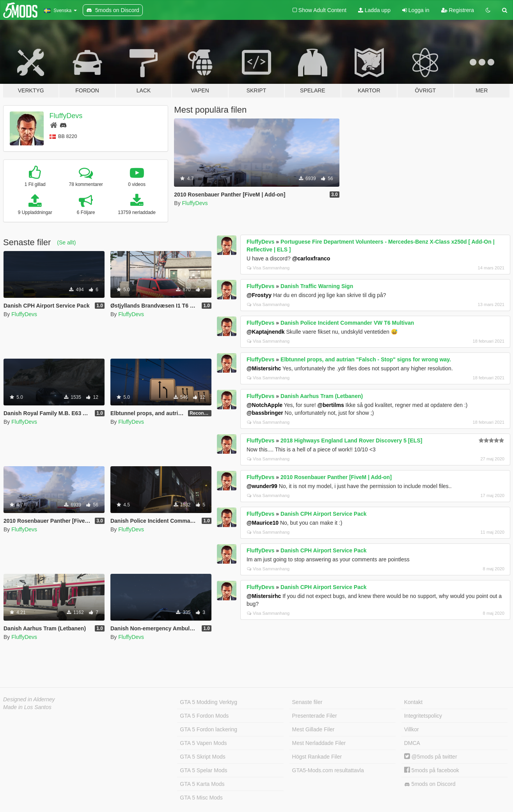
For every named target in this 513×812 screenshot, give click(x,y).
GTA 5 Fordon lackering (209, 729)
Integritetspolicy (423, 716)
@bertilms (331, 405)
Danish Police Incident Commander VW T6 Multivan (347, 323)
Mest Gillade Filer (313, 729)
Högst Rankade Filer (317, 757)
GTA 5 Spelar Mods (203, 770)
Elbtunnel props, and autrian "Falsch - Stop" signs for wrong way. (366, 359)
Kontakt (413, 702)
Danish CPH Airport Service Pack (323, 514)
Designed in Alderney (29, 699)
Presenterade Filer (315, 716)
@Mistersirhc (264, 368)
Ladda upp (374, 10)
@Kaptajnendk (266, 332)
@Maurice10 (263, 523)
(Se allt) (66, 242)
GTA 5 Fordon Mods (204, 716)
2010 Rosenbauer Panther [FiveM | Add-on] (336, 477)
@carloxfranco (311, 258)
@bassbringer (265, 413)
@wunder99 (262, 486)
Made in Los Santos (27, 707)
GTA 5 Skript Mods (202, 757)
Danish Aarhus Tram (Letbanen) (322, 396)
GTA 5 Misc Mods (201, 798)
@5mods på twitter (431, 757)
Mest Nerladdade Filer (319, 743)
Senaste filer (307, 702)
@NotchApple (264, 405)
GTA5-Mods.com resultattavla (328, 770)
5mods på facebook (432, 770)
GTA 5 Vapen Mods (203, 743)
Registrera (458, 10)
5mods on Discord (430, 784)
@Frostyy (259, 295)
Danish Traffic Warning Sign (317, 286)
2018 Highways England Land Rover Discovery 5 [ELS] (351, 440)
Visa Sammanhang (268, 268)
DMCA (412, 743)
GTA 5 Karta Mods (202, 784)
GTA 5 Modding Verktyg (209, 702)
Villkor (412, 729)
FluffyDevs (66, 116)
